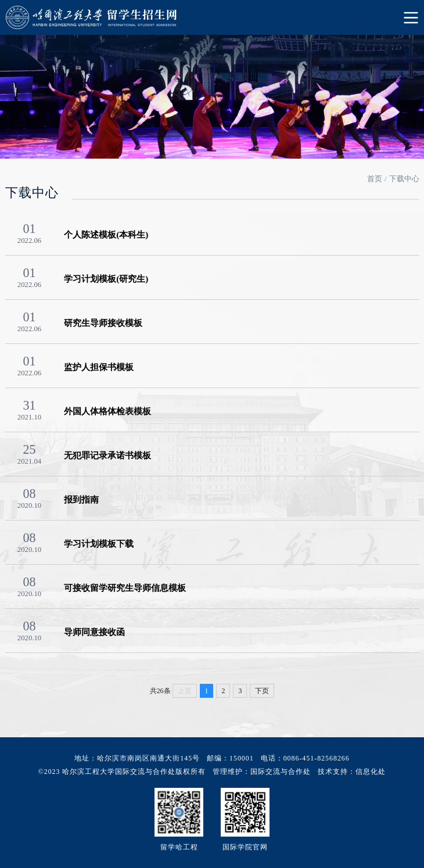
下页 (262, 691)
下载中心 (404, 179)
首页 (375, 179)
